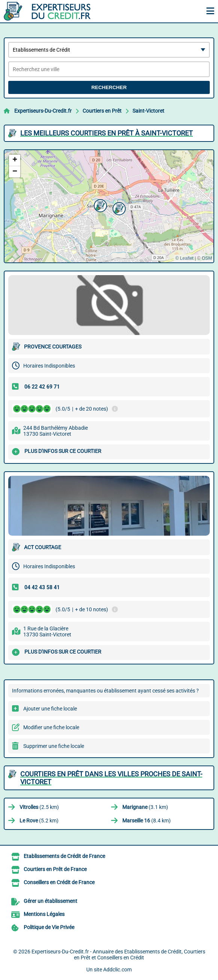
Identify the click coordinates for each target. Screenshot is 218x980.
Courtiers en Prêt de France (55, 869)
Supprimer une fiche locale (54, 746)
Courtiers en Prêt (102, 111)
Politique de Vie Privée (49, 927)
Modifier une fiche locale (51, 727)
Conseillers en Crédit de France (59, 882)
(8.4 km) (147, 821)
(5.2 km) (39, 821)
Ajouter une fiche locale (50, 709)
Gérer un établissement (50, 901)
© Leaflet (184, 258)
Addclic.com (117, 970)
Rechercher (109, 87)
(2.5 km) (39, 807)
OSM (207, 258)
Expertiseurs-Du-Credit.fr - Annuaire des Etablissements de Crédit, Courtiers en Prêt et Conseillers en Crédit (118, 955)
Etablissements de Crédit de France (64, 856)
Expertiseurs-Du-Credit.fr (43, 111)
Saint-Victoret (148, 111)
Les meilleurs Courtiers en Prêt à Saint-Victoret (107, 133)
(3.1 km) (145, 807)
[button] (99, 205)
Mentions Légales (44, 914)
